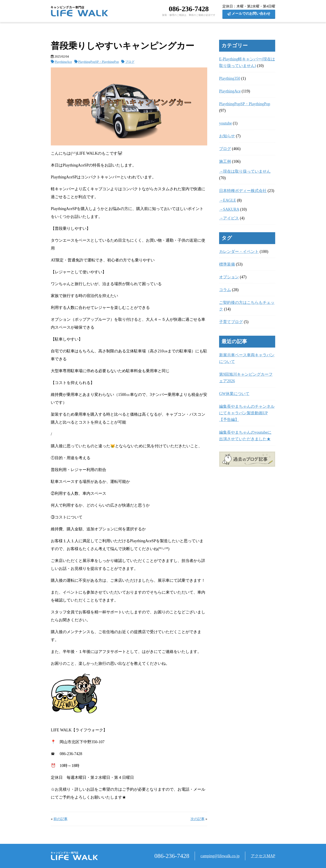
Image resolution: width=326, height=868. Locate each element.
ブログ (130, 62)
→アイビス (229, 218)
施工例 (225, 161)
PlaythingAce (63, 62)
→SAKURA (229, 209)
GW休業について (234, 394)
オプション (229, 277)
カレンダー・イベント (239, 252)
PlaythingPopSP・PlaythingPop (98, 62)
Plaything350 (230, 78)
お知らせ (227, 136)
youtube (225, 123)
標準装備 (227, 264)
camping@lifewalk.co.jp (220, 856)
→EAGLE (228, 200)
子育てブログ (231, 322)
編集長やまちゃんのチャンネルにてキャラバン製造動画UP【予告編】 (247, 413)
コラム (225, 290)
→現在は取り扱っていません (245, 171)
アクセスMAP (263, 856)
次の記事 (198, 819)
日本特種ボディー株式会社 (243, 191)
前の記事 (60, 819)
